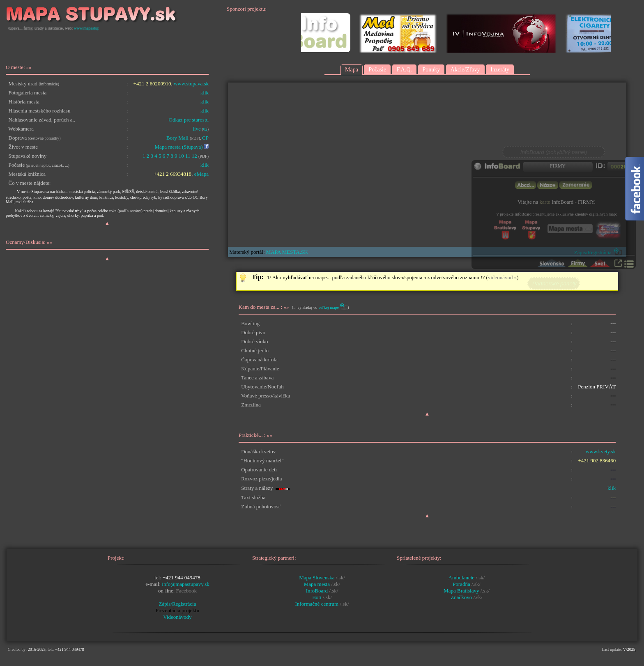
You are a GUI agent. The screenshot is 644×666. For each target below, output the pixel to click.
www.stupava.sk (191, 84)
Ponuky (431, 70)
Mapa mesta (317, 584)
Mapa (352, 70)
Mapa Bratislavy (461, 591)
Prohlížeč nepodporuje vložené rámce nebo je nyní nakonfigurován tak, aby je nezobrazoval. (427, 165)
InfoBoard (318, 591)
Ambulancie (462, 578)
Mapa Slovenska (317, 578)
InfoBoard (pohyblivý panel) (554, 152)
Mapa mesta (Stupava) (179, 147)
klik (205, 93)
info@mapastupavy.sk (185, 584)
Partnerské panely (553, 284)
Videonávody (177, 617)
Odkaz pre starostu (189, 120)
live (197, 129)
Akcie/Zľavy (465, 70)
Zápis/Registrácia (178, 604)
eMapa (201, 174)
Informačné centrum (317, 604)
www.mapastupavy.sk (98, 28)
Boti (317, 597)
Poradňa (461, 584)
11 (188, 156)
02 (205, 129)
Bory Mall (177, 138)
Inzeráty (500, 70)
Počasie (377, 70)
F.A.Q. (404, 70)
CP (205, 138)
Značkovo (461, 597)
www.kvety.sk (601, 451)
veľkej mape (329, 307)
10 (181, 156)
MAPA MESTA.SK (287, 252)
